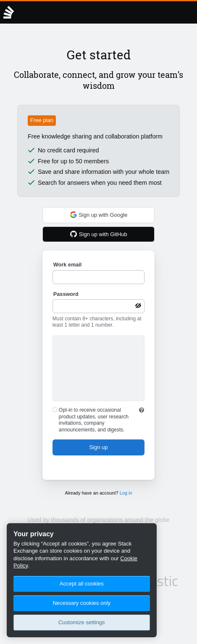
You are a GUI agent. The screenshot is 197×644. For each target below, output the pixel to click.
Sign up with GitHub (98, 234)
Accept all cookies (82, 584)
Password (66, 294)
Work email (67, 265)
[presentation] (99, 370)
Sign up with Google (99, 215)
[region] (82, 580)
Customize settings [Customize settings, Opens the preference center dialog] (82, 622)
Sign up (98, 447)
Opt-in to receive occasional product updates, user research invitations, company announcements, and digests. (94, 420)
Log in (126, 493)
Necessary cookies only (81, 603)
